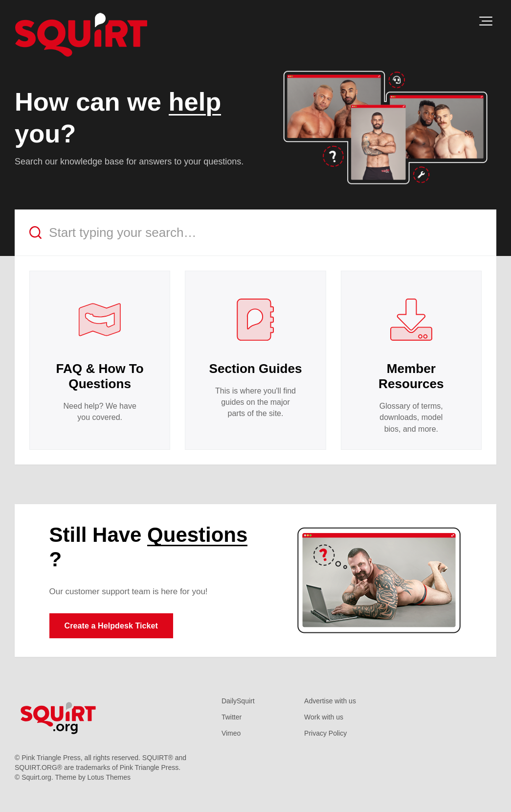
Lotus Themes (109, 777)
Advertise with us (330, 701)
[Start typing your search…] (255, 233)
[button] (486, 21)
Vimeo (231, 733)
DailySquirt (238, 701)
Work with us (324, 717)
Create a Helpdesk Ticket (111, 626)
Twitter (232, 717)
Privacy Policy (325, 733)
